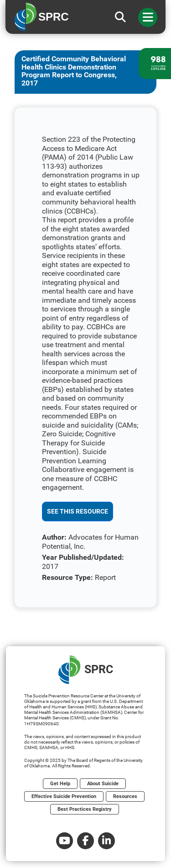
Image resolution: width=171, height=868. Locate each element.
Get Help (60, 784)
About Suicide (103, 784)
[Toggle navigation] (148, 17)
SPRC (86, 670)
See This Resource (78, 511)
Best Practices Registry (85, 809)
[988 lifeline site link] (155, 64)
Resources (125, 796)
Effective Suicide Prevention (64, 796)
